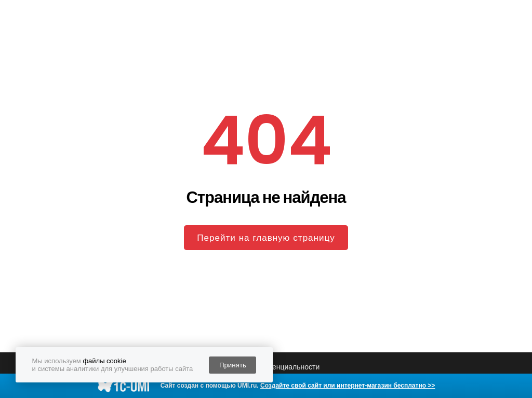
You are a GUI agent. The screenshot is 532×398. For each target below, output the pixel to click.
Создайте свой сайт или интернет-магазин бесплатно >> (348, 386)
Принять (233, 365)
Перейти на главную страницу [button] (266, 238)
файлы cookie (104, 361)
